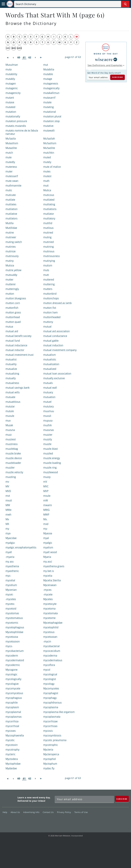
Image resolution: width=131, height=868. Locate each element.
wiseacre (104, 59)
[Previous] (13, 58)
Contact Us (49, 812)
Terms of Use (81, 812)
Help (6, 812)
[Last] (41, 58)
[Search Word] (125, 4)
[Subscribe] (122, 799)
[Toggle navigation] (3, 4)
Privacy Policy (65, 812)
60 (19, 57)
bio (14, 48)
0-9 (8, 48)
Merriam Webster (9, 799)
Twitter (104, 820)
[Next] (35, 58)
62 (30, 57)
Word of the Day (106, 54)
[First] (8, 58)
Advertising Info (32, 812)
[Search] (72, 4)
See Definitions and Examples (105, 65)
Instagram (124, 820)
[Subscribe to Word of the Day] (98, 77)
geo (19, 48)
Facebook (94, 820)
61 (24, 57)
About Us (16, 812)
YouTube (114, 820)
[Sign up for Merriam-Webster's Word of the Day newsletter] (84, 799)
